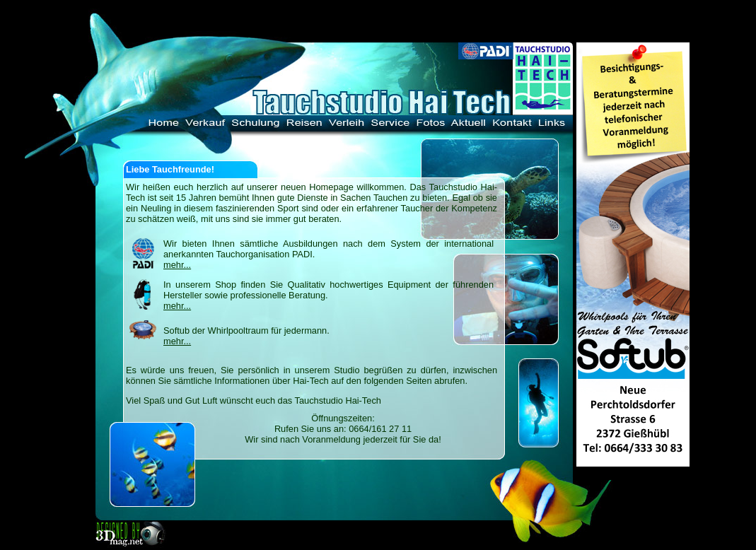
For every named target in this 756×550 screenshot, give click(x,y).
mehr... (177, 265)
